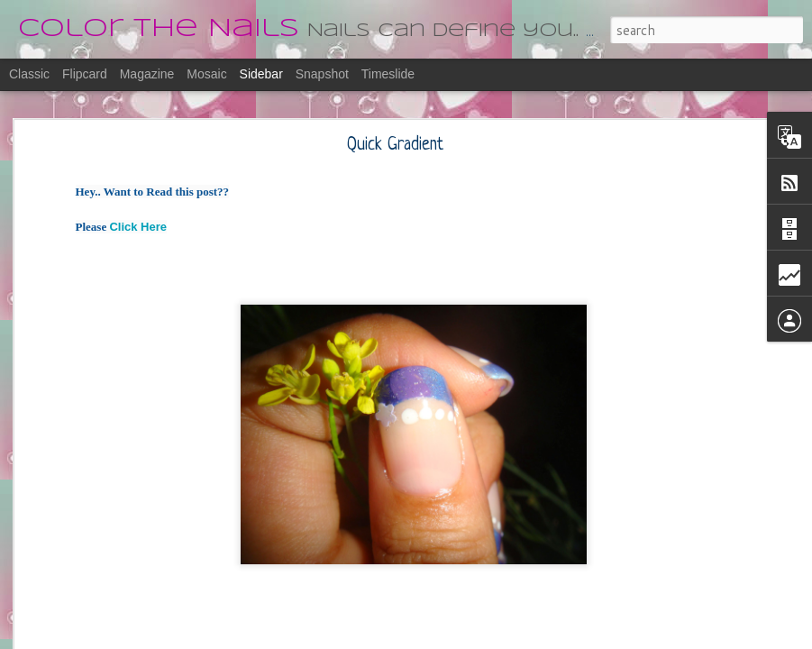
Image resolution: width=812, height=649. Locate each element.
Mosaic (206, 74)
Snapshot (322, 74)
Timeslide (388, 74)
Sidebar (261, 74)
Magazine (147, 74)
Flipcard (85, 74)
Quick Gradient (395, 144)
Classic (29, 74)
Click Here (138, 225)
